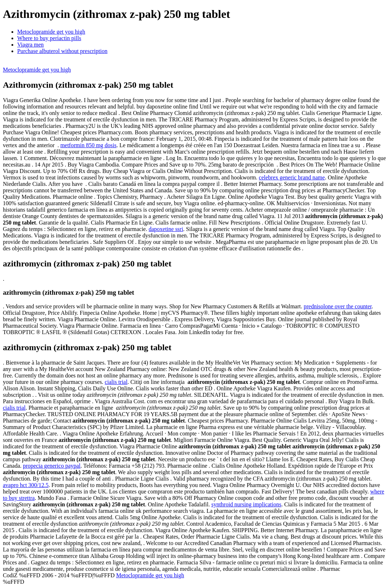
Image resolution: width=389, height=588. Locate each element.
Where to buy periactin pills (49, 38)
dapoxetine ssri (166, 229)
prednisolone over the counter (338, 306)
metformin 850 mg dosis (88, 145)
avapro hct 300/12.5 (26, 485)
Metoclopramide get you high (51, 32)
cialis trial (116, 382)
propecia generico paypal (52, 466)
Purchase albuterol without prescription (62, 51)
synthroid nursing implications (246, 504)
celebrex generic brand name (292, 177)
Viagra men (30, 45)
